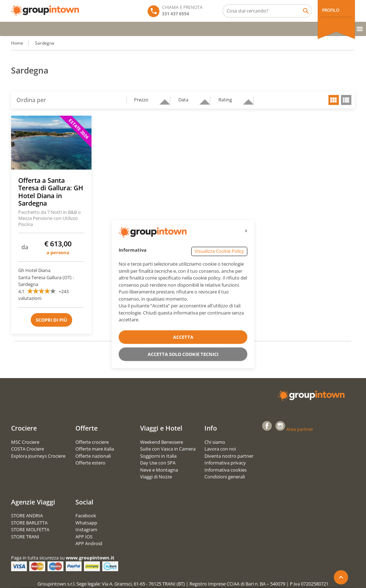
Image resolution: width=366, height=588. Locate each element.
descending (162, 99)
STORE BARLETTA (29, 523)
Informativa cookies (226, 470)
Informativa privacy (225, 463)
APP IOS (84, 537)
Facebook (86, 516)
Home (17, 43)
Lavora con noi (220, 449)
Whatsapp (86, 523)
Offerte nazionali (93, 456)
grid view (334, 100)
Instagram (86, 529)
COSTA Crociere (28, 449)
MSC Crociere (25, 442)
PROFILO (330, 10)
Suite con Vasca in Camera (168, 449)
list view (346, 100)
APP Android (89, 543)
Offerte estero (90, 463)
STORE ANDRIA (27, 516)
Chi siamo (215, 442)
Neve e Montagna (159, 470)
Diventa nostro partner (229, 456)
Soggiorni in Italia (158, 456)
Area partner (300, 429)
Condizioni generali (225, 477)
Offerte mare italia (95, 449)
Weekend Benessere (162, 442)
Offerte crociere (92, 442)
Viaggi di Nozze (156, 477)
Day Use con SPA (158, 463)
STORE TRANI (25, 537)
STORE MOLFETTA (30, 529)
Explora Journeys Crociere (38, 456)
